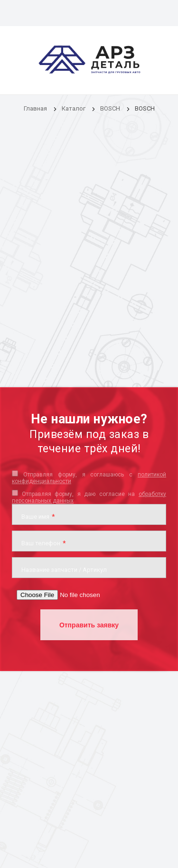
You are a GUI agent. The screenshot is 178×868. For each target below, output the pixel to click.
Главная (35, 108)
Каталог (74, 108)
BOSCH (110, 108)
